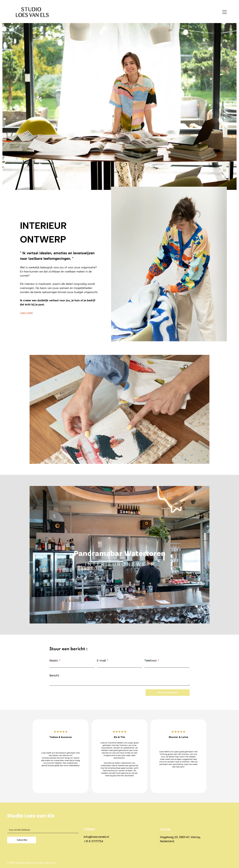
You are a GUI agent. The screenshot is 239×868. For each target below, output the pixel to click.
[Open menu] (225, 12)
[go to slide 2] (118, 619)
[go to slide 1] (115, 619)
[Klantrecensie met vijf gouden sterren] (120, 756)
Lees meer (26, 313)
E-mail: (102, 661)
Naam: (54, 661)
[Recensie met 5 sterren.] (178, 756)
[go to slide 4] (124, 619)
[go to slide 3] (121, 619)
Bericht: (55, 675)
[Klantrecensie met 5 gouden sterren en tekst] (61, 756)
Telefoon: (151, 661)
